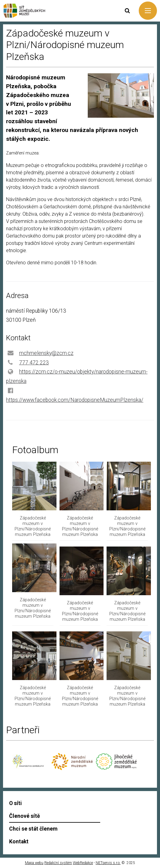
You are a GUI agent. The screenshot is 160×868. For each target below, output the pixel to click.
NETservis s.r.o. (108, 863)
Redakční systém (58, 863)
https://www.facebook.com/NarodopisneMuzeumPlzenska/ (75, 400)
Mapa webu (34, 863)
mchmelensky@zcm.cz (46, 353)
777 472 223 (34, 363)
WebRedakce (83, 863)
